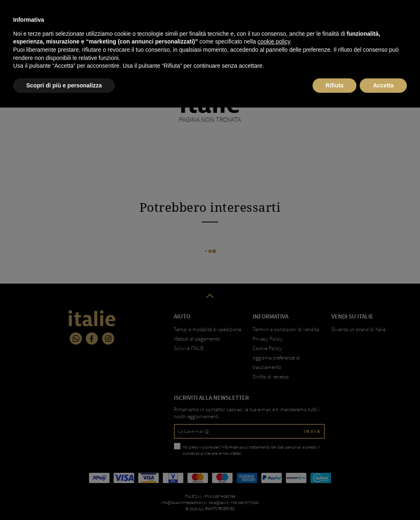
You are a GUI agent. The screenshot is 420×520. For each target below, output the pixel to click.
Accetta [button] (383, 497)
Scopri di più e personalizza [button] (64, 497)
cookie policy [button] (274, 454)
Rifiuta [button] (335, 497)
